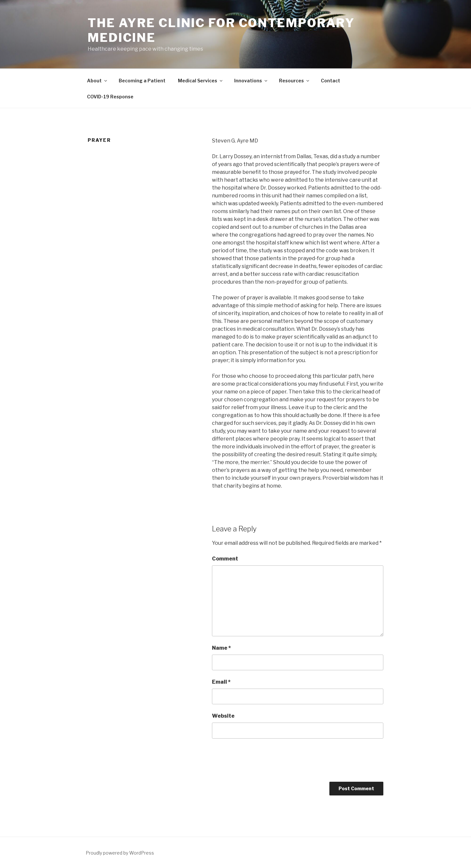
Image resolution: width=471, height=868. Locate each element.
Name (221, 648)
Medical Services (201, 81)
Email (221, 682)
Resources (295, 81)
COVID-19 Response (110, 97)
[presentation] (262, 762)
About (97, 81)
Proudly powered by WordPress (120, 853)
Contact (331, 81)
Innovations (251, 81)
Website (223, 716)
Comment (225, 559)
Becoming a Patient (142, 81)
